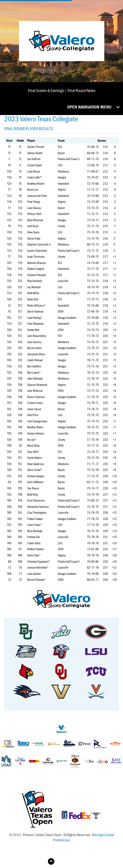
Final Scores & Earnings (46, 90)
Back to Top (67, 861)
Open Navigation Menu (89, 107)
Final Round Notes (82, 90)
